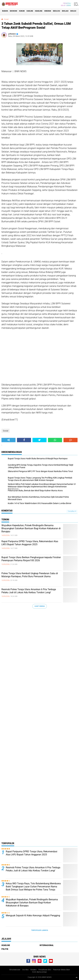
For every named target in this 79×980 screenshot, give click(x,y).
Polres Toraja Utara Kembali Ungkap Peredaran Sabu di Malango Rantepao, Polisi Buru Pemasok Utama (30, 575)
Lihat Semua (40, 606)
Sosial (6, 19)
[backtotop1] (77, 977)
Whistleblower (15, 970)
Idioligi (73, 11)
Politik (5, 949)
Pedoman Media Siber (61, 970)
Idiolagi (65, 11)
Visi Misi (25, 970)
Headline (39, 11)
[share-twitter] (39, 440)
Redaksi (33, 970)
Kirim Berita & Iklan (40, 972)
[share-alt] (8, 440)
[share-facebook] (24, 440)
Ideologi (56, 11)
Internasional (47, 945)
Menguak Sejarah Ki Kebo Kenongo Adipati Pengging (33, 915)
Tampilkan (72, 511)
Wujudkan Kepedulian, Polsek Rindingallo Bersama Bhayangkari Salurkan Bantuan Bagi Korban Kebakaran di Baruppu (31, 528)
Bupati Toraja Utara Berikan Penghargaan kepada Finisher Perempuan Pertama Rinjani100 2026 (31, 559)
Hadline (30, 11)
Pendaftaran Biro (45, 970)
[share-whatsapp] (55, 440)
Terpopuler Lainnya (40, 930)
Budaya (5, 11)
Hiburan (48, 11)
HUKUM (22, 11)
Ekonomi (13, 11)
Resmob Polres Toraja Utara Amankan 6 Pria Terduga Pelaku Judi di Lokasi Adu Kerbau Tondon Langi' (29, 591)
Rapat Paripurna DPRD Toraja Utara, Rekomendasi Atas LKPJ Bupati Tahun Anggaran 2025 (30, 543)
